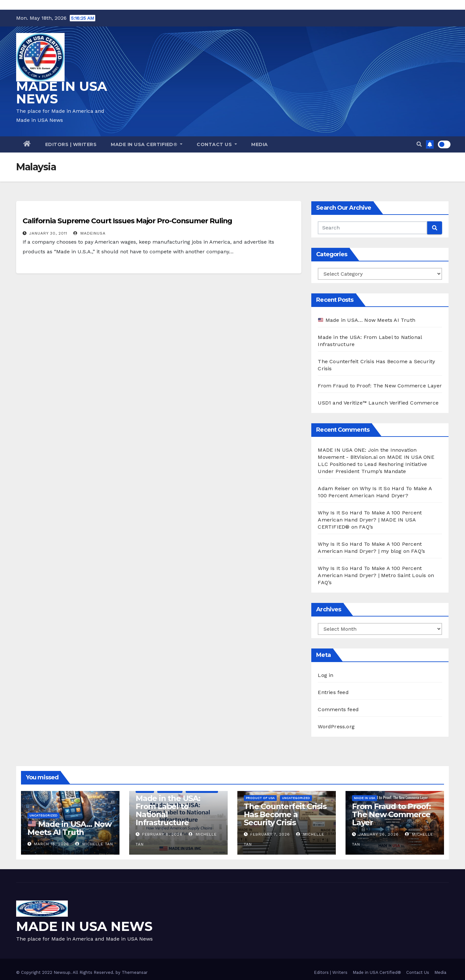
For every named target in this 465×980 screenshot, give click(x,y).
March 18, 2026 (52, 844)
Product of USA (260, 798)
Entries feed (333, 692)
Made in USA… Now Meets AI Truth (367, 320)
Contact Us (217, 144)
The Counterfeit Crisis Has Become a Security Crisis (285, 814)
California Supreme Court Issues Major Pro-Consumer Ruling (127, 221)
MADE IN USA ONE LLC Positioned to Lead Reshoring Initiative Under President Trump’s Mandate (376, 464)
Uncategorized (43, 815)
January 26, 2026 (379, 834)
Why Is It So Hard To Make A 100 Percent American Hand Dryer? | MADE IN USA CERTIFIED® (370, 520)
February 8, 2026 (162, 834)
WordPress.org (336, 727)
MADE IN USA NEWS (62, 92)
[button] (419, 144)
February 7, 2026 (270, 834)
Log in (325, 675)
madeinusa (89, 233)
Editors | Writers (71, 144)
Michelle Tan (94, 844)
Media (260, 144)
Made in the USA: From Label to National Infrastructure (168, 810)
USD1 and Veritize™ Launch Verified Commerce (378, 403)
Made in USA (365, 798)
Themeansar (135, 972)
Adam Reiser (334, 488)
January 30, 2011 (48, 233)
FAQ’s (366, 527)
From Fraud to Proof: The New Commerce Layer (380, 386)
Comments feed (338, 709)
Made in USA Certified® (147, 144)
